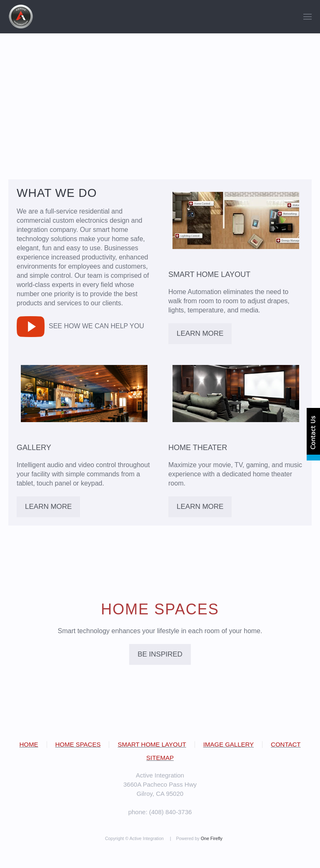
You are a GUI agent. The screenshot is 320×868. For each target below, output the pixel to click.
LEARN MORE (200, 333)
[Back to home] (21, 17)
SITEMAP (160, 758)
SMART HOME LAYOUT (152, 744)
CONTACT (286, 744)
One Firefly (212, 838)
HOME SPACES (78, 744)
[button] (307, 17)
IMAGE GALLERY (229, 744)
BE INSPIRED (160, 654)
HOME (29, 744)
